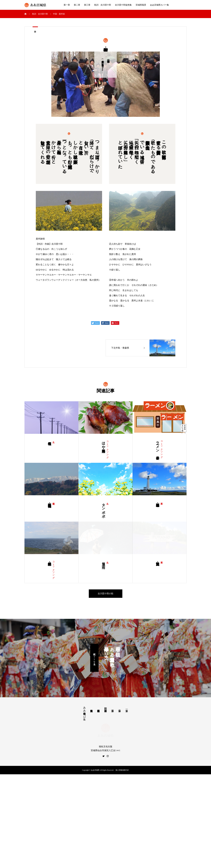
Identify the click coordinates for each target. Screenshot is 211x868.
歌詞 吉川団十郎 (103, 5)
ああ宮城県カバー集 (159, 5)
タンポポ (103, 508)
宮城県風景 (141, 5)
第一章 (67, 5)
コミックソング (108, 448)
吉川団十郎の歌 (106, 615)
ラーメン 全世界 (158, 446)
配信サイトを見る (94, 679)
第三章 (87, 5)
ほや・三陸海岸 (103, 443)
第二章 (77, 5)
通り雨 (103, 583)
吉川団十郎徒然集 (123, 5)
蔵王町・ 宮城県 (49, 501)
